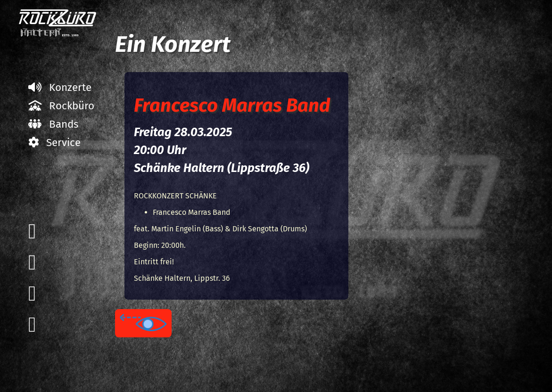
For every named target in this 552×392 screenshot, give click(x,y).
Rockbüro (61, 106)
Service (54, 143)
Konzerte (60, 87)
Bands (53, 124)
